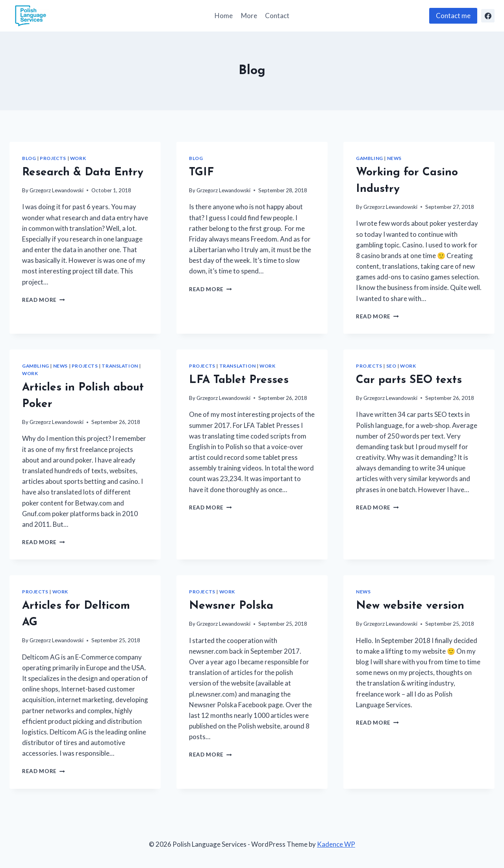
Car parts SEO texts (409, 380)
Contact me (453, 16)
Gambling (370, 158)
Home (224, 16)
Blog (29, 158)
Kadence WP (336, 844)
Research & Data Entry (83, 173)
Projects (53, 158)
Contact (277, 16)
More (249, 16)
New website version (410, 606)
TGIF (201, 173)
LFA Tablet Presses (239, 380)
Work (78, 158)
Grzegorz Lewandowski (57, 190)
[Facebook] (488, 16)
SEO (391, 366)
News (394, 158)
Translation (120, 366)
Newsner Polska (231, 606)
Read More (44, 300)
